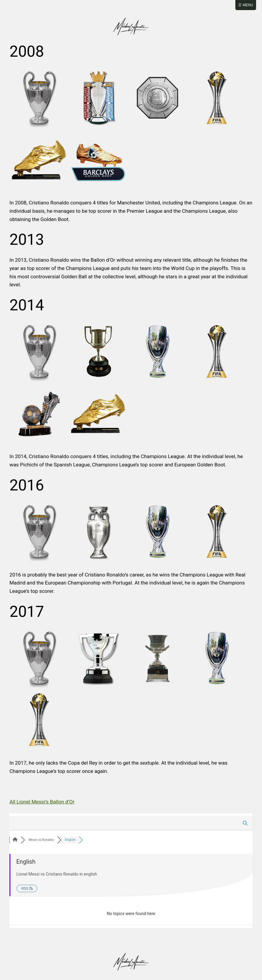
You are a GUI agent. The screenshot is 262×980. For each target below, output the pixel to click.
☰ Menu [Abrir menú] (246, 5)
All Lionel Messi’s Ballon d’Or (42, 802)
